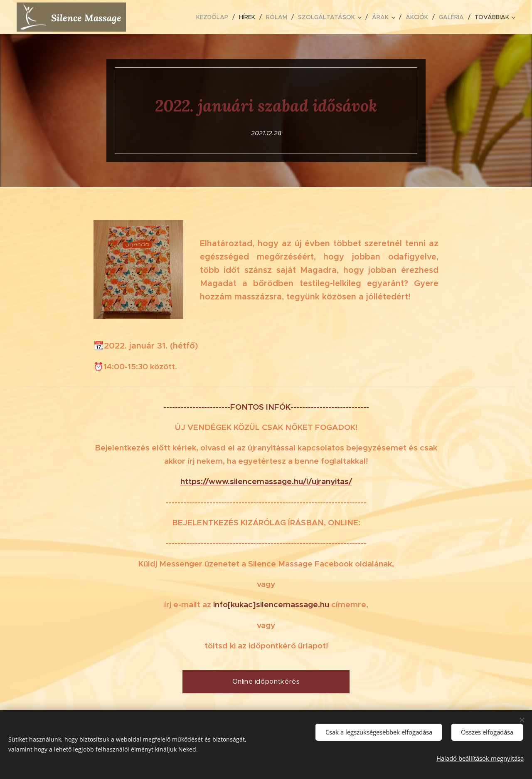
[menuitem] (214, 17)
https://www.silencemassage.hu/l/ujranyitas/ (266, 481)
